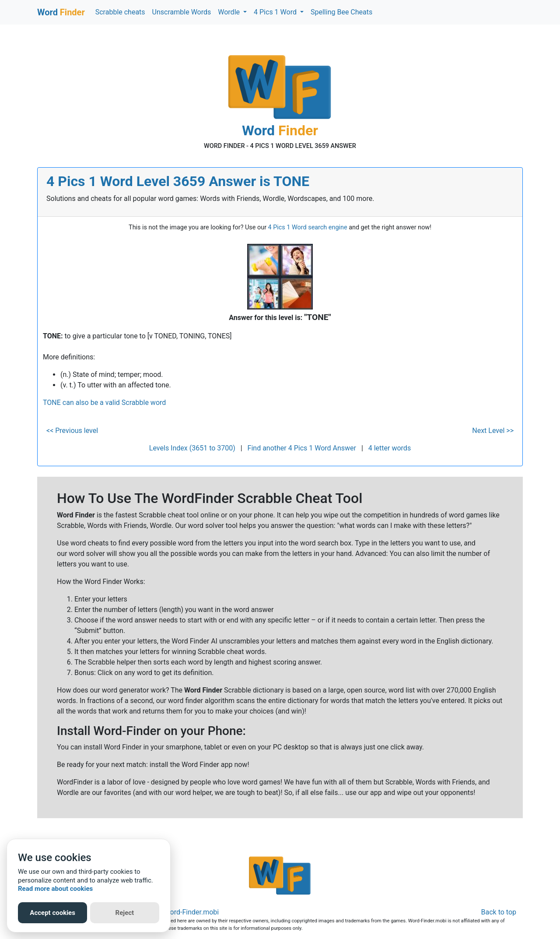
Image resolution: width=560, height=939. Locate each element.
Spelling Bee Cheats (341, 12)
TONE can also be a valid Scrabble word (104, 403)
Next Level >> (493, 431)
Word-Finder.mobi (192, 912)
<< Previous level (72, 431)
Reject (125, 913)
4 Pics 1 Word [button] (276, 12)
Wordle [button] (230, 12)
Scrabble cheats (120, 12)
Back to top (499, 912)
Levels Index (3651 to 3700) (192, 448)
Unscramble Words (182, 12)
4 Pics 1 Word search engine (308, 227)
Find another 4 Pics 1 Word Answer (302, 448)
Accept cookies (52, 913)
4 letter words (390, 448)
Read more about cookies (55, 889)
